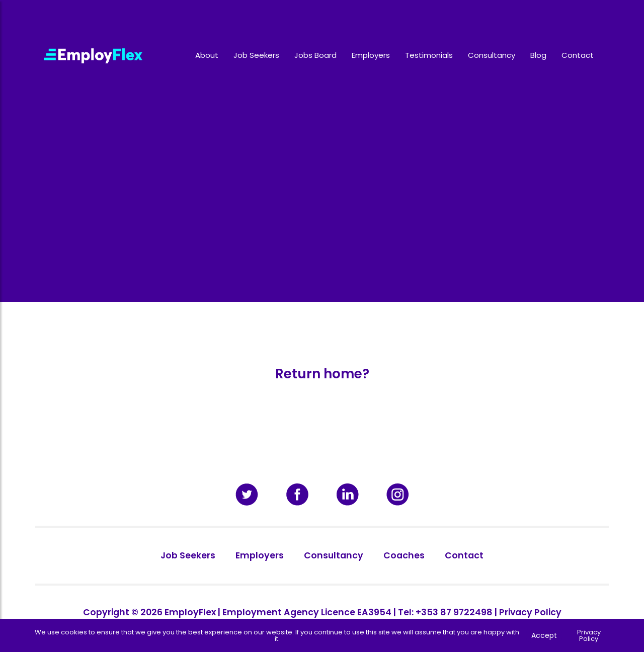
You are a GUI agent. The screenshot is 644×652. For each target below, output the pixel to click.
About (207, 55)
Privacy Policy (530, 612)
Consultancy (492, 55)
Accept (544, 635)
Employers (371, 55)
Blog (538, 55)
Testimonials (429, 55)
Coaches (404, 555)
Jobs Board (315, 55)
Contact (578, 55)
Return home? (322, 374)
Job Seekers (256, 55)
